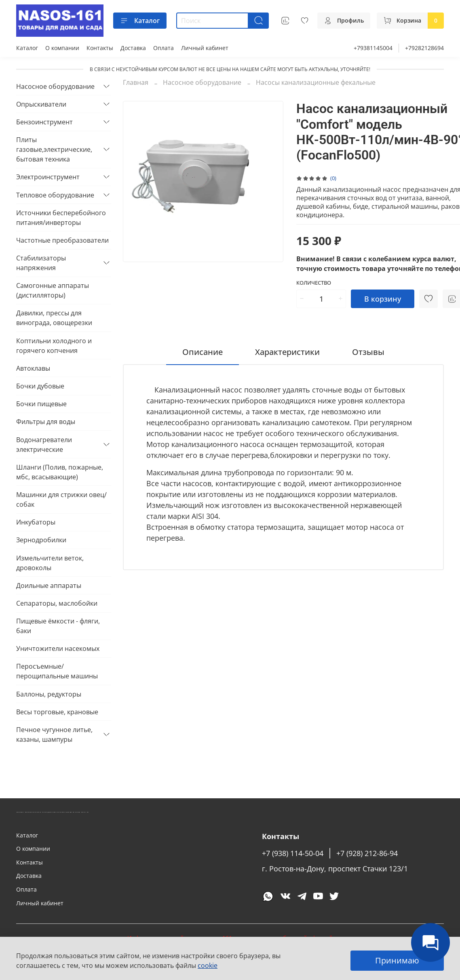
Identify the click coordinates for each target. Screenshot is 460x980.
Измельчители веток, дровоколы (50, 563)
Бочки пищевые (41, 404)
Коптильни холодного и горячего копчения (54, 346)
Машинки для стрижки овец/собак (61, 499)
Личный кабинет (205, 48)
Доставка (133, 48)
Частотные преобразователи (62, 240)
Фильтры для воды (46, 422)
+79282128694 (424, 48)
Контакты (100, 48)
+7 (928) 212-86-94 (367, 853)
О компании (62, 48)
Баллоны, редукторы (49, 694)
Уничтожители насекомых (58, 648)
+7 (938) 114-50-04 (293, 853)
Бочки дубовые (40, 386)
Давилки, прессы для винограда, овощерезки (54, 318)
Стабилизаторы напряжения (41, 263)
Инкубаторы (36, 522)
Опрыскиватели (41, 104)
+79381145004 (373, 48)
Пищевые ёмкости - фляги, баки (58, 626)
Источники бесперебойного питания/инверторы (61, 218)
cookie (208, 965)
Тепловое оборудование (55, 195)
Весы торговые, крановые (57, 712)
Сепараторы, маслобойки (57, 603)
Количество (314, 283)
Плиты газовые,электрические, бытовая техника (54, 149)
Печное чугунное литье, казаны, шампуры (54, 734)
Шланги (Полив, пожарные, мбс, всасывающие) (60, 472)
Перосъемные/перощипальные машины (57, 671)
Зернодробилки (41, 540)
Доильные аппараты (49, 585)
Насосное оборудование (202, 82)
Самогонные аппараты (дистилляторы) (53, 290)
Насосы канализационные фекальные (316, 82)
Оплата (164, 48)
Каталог (140, 21)
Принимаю (397, 960)
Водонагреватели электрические (44, 445)
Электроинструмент (48, 177)
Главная (136, 82)
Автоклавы (33, 368)
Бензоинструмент (44, 122)
